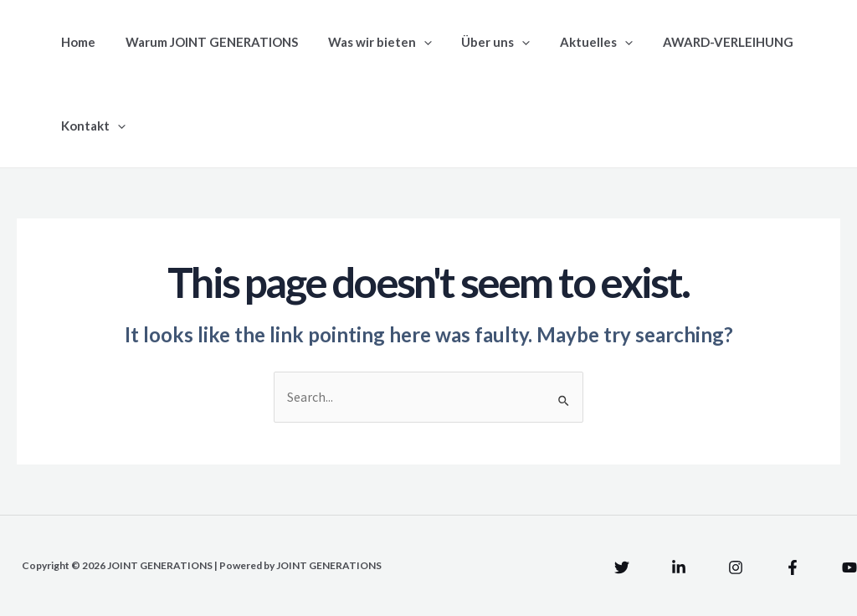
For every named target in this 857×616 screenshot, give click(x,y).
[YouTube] (849, 567)
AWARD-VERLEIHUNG (701, 42)
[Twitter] (622, 567)
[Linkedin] (679, 567)
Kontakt (91, 126)
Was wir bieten (367, 42)
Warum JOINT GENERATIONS (204, 42)
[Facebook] (793, 567)
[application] (411, 42)
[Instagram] (736, 567)
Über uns (479, 42)
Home (76, 42)
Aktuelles (575, 42)
